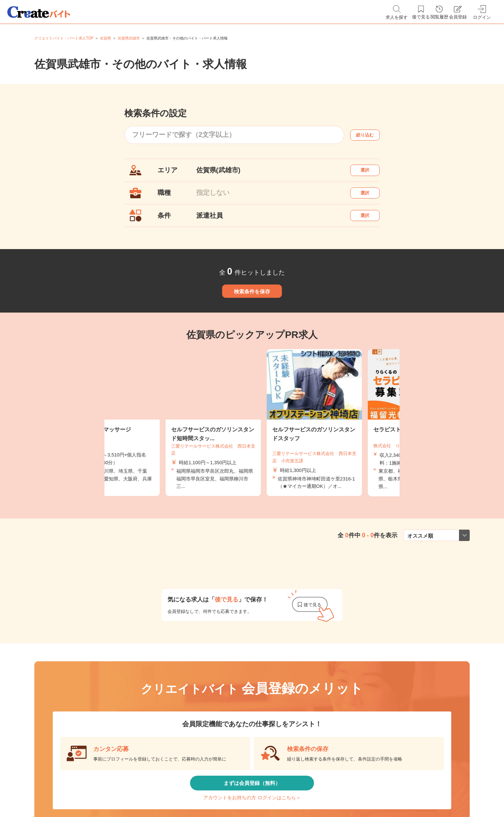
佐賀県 (106, 38)
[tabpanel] (252, 459)
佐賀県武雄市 (129, 38)
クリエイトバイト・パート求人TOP (64, 38)
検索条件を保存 (252, 319)
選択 (372, 174)
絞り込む (372, 135)
